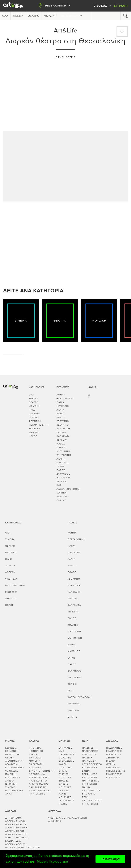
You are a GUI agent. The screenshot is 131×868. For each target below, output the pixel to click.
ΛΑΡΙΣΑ (61, 414)
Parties (64, 774)
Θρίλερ (10, 758)
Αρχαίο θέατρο (39, 784)
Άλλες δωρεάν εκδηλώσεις (23, 847)
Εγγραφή (121, 6)
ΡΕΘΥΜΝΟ (63, 421)
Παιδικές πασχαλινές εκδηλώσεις (90, 751)
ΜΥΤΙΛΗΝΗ (63, 451)
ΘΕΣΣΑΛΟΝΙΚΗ (65, 398)
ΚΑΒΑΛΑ (62, 432)
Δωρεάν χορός (15, 831)
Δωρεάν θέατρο (16, 824)
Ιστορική (11, 784)
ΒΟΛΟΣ (61, 417)
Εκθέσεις (35, 429)
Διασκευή (35, 768)
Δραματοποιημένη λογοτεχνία (42, 773)
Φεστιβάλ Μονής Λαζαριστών (68, 818)
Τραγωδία (35, 758)
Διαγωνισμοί (14, 818)
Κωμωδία (11, 748)
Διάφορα (34, 414)
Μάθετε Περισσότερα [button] (52, 861)
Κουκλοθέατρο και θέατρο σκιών (92, 767)
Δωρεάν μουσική (16, 828)
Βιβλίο (111, 761)
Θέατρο (34, 16)
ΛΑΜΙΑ (60, 459)
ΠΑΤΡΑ (60, 402)
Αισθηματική (14, 761)
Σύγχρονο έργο (39, 777)
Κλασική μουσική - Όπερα (65, 767)
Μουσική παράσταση (36, 763)
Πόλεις (72, 523)
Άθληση (34, 432)
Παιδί (32, 410)
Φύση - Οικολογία (113, 766)
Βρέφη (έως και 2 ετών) (90, 776)
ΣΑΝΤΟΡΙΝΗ (64, 455)
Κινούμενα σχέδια (13, 779)
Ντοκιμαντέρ (14, 791)
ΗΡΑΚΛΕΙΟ (63, 406)
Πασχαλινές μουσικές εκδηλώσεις (66, 758)
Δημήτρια (55, 821)
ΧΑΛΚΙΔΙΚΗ (63, 429)
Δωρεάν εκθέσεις (16, 834)
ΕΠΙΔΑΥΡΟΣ (63, 478)
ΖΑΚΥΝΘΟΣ (63, 474)
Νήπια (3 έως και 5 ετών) (91, 782)
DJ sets (64, 784)
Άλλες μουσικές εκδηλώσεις (66, 797)
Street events (116, 771)
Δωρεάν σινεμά (15, 821)
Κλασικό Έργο (38, 781)
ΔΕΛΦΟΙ (61, 481)
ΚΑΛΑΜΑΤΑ (63, 436)
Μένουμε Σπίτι (39, 425)
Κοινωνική (12, 751)
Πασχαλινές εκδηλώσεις (114, 750)
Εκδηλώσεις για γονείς (114, 776)
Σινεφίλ (10, 787)
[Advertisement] (65, 93)
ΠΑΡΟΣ (61, 470)
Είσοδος (101, 6)
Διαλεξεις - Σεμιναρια (113, 756)
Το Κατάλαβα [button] (110, 859)
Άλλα (9, 794)
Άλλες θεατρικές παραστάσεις (40, 792)
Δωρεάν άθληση (16, 844)
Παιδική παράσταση (89, 759)
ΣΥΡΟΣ (60, 466)
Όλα (5, 16)
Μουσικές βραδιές (65, 779)
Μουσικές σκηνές (65, 789)
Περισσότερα (72, 16)
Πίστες (63, 804)
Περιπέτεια (12, 754)
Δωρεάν (34, 417)
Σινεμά (18, 16)
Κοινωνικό (36, 751)
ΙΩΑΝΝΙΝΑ (63, 425)
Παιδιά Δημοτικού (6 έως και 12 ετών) (91, 792)
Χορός (33, 436)
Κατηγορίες (13, 523)
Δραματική (12, 764)
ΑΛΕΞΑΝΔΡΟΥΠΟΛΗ (69, 489)
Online (61, 500)
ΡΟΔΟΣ (61, 444)
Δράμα (33, 754)
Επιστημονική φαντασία (15, 769)
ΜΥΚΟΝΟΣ (63, 463)
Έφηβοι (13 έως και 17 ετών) (92, 802)
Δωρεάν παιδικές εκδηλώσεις (16, 839)
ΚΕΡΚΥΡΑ (62, 440)
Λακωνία (62, 497)
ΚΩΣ (59, 485)
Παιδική (10, 774)
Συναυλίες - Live (66, 750)
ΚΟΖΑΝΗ (62, 448)
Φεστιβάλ (35, 421)
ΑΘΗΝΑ (61, 395)
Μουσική (50, 16)
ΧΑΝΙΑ (60, 410)
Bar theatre (37, 787)
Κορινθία (62, 493)
